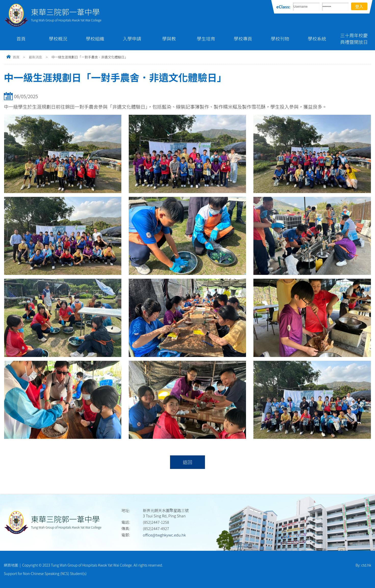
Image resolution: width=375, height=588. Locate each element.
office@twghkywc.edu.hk (164, 535)
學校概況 (58, 39)
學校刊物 (280, 39)
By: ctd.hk (363, 565)
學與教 (169, 39)
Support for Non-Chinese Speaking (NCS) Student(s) (45, 573)
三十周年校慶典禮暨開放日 (354, 39)
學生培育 (206, 39)
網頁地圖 (11, 565)
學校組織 (95, 39)
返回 (187, 462)
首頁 (21, 39)
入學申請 (132, 39)
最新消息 (35, 57)
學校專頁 (243, 39)
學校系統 (317, 39)
